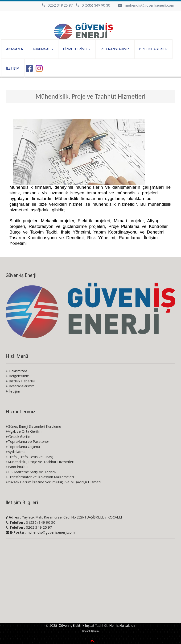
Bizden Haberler (21, 381)
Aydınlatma (16, 452)
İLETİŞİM (13, 68)
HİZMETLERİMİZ (77, 49)
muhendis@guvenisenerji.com (149, 5)
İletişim (13, 391)
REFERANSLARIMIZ (115, 49)
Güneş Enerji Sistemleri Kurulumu (33, 426)
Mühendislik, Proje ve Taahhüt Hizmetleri (40, 462)
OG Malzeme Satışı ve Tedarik (31, 472)
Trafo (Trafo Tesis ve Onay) (29, 457)
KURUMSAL (43, 49)
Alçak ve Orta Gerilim (24, 431)
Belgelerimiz (17, 376)
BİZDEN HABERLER (153, 49)
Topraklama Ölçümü (23, 447)
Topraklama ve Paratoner (27, 441)
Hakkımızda (16, 371)
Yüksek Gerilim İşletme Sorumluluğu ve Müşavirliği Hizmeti (53, 482)
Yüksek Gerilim (19, 436)
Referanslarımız (20, 386)
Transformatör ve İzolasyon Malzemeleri (40, 477)
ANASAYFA (15, 49)
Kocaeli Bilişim (90, 631)
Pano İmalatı (17, 467)
